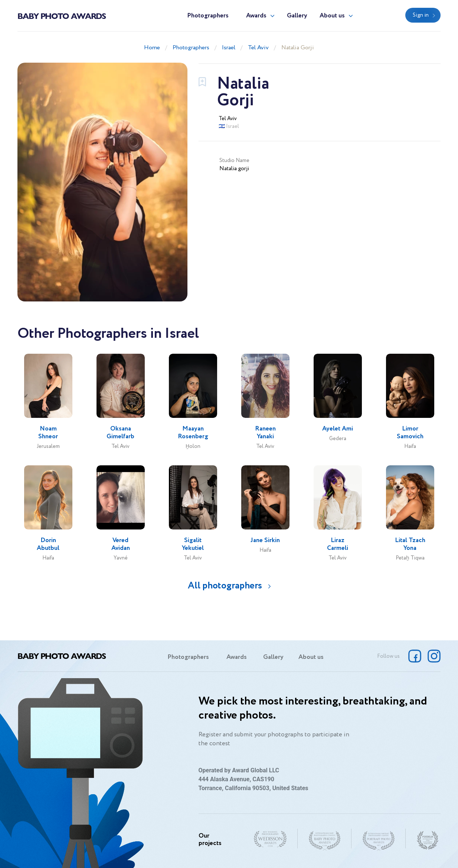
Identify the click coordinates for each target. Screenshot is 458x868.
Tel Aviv (258, 48)
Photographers (208, 16)
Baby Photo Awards (62, 16)
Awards (256, 16)
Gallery (297, 16)
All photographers (225, 586)
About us (332, 16)
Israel (229, 48)
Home (152, 48)
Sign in (421, 15)
